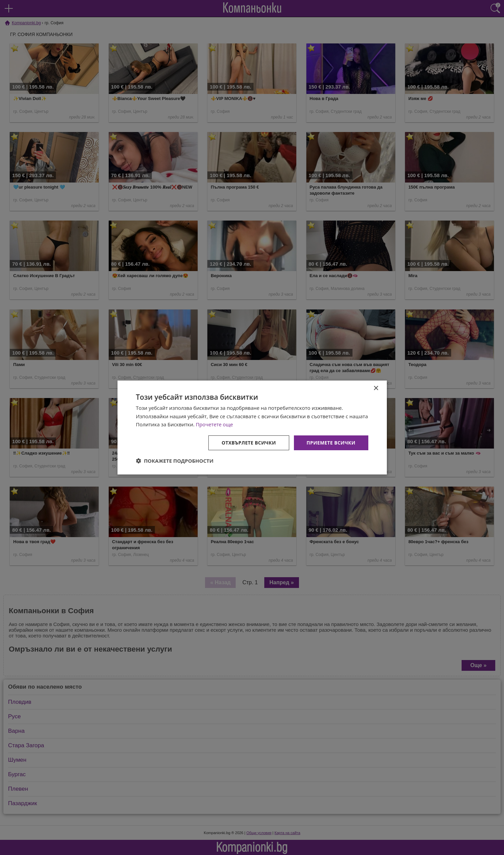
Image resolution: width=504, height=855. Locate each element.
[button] (175, 461)
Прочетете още (215, 424)
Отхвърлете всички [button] (248, 443)
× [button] (376, 388)
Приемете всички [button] (331, 443)
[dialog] (252, 427)
